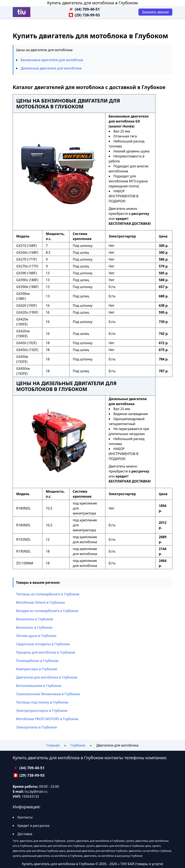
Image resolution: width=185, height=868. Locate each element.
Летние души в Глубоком (36, 636)
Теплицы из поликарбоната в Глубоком (48, 594)
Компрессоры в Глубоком (37, 669)
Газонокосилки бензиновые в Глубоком (48, 694)
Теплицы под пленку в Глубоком (42, 702)
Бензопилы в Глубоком (35, 619)
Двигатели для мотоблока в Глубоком (47, 677)
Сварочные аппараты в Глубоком (43, 644)
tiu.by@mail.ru (36, 791)
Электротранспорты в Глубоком (42, 711)
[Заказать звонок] (155, 12)
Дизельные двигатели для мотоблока (51, 68)
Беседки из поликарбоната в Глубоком (47, 611)
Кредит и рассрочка (33, 826)
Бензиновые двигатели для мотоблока (52, 60)
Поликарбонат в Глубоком (37, 661)
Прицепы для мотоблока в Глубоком (46, 652)
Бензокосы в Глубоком (34, 627)
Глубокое (78, 745)
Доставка (25, 834)
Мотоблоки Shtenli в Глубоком (40, 602)
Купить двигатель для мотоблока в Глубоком (92, 3)
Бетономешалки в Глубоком (39, 686)
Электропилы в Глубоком (36, 727)
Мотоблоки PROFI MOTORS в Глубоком (47, 719)
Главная (53, 745)
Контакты (25, 817)
